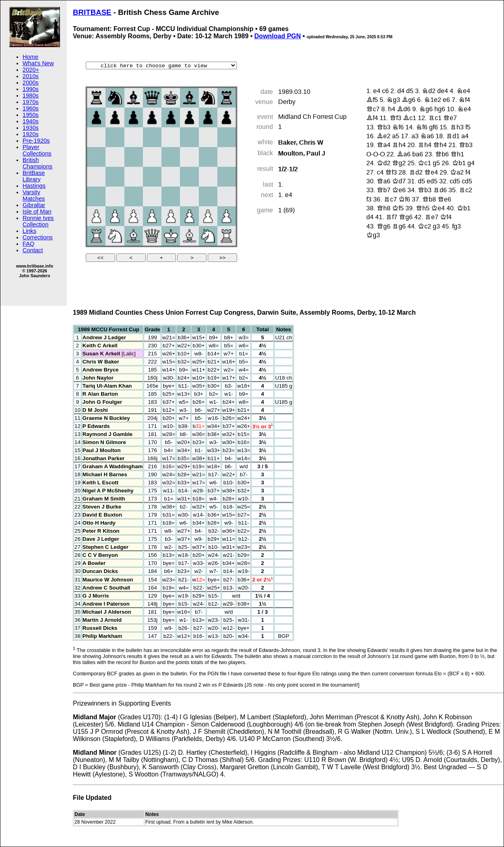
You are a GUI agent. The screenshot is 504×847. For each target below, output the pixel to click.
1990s (31, 89)
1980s (31, 95)
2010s (31, 76)
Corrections (38, 237)
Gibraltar (34, 205)
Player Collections (37, 150)
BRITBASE (92, 12)
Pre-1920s (36, 141)
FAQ (28, 244)
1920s (31, 134)
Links (29, 231)
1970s (31, 102)
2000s (31, 83)
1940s (31, 121)
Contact (33, 250)
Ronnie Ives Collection (38, 221)
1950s (31, 115)
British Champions (37, 163)
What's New (38, 63)
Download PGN (278, 36)
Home (30, 57)
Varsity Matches (34, 195)
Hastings (34, 186)
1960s (31, 108)
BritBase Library (34, 176)
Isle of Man (37, 212)
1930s (31, 128)
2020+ (31, 70)
